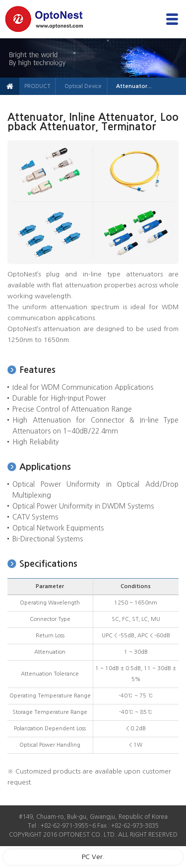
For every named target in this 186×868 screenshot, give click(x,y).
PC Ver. (93, 857)
